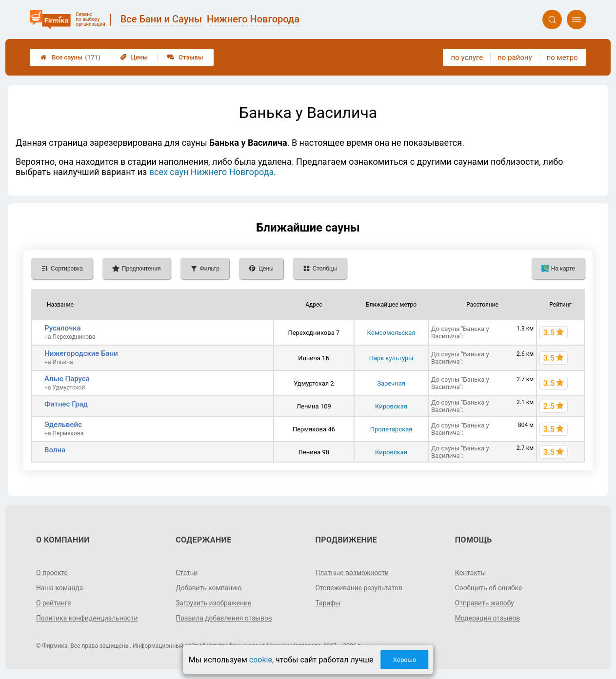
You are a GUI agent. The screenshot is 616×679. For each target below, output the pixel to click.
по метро (562, 58)
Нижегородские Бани (81, 353)
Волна (55, 450)
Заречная (391, 383)
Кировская (391, 406)
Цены (134, 57)
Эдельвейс (63, 425)
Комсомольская (391, 333)
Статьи (187, 573)
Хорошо (404, 660)
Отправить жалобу (485, 603)
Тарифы (328, 603)
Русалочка (63, 328)
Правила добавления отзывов (224, 618)
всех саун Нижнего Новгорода (212, 172)
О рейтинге (54, 603)
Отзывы (185, 57)
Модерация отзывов (488, 618)
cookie (261, 660)
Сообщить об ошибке (489, 588)
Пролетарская (391, 429)
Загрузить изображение (214, 603)
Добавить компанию (209, 588)
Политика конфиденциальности (88, 618)
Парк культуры (391, 358)
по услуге (467, 58)
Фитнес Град (66, 404)
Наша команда (60, 588)
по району (515, 58)
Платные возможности (353, 573)
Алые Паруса (67, 379)
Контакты (471, 573)
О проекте (52, 573)
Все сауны (70, 57)
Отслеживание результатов (360, 588)
